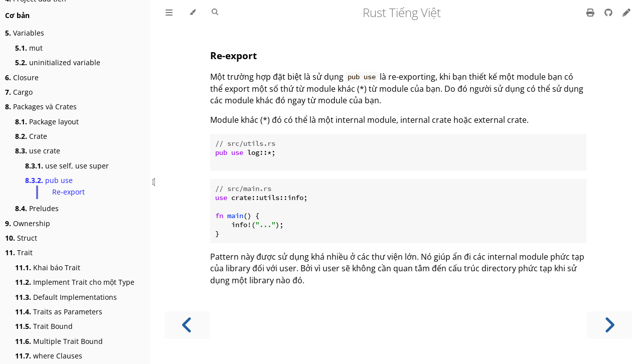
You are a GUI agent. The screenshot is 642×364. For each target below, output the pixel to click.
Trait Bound (44, 326)
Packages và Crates (41, 107)
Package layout (47, 122)
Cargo (19, 92)
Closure (22, 77)
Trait (19, 252)
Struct (21, 238)
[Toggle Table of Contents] (169, 13)
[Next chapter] (609, 325)
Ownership (28, 223)
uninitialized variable (58, 62)
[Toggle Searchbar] (215, 13)
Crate (31, 136)
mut (29, 48)
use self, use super (67, 166)
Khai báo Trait (48, 267)
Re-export (68, 192)
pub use (49, 180)
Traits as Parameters (59, 312)
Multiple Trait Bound (59, 341)
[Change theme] (192, 13)
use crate (38, 151)
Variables (25, 33)
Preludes (37, 208)
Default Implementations (66, 297)
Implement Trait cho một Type (75, 282)
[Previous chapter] (187, 325)
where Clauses (49, 356)
